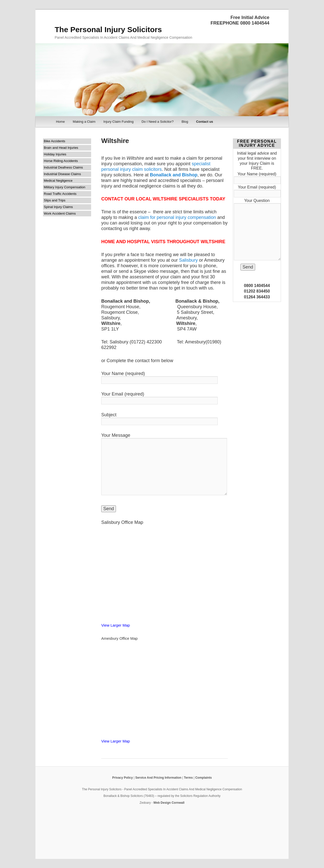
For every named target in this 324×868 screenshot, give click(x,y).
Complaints (203, 778)
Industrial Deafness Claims (63, 167)
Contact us (205, 122)
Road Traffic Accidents (60, 194)
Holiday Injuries (55, 154)
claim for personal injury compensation (177, 217)
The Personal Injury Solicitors (108, 29)
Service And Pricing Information (158, 778)
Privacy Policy (122, 778)
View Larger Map (116, 625)
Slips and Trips (55, 200)
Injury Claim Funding (118, 122)
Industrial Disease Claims (62, 174)
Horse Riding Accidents (61, 161)
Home (60, 122)
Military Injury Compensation (65, 187)
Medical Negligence (58, 181)
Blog (185, 122)
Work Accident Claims (60, 213)
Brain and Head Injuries (61, 148)
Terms (188, 778)
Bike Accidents (55, 141)
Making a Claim (84, 122)
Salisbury (188, 260)
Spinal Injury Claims (58, 207)
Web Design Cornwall (169, 803)
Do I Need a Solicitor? (157, 122)
